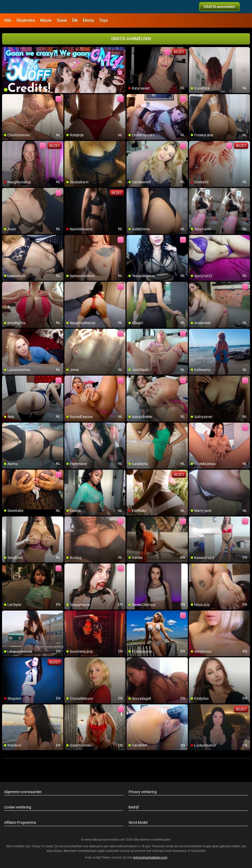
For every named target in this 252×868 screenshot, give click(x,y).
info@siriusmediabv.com (150, 858)
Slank (62, 20)
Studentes (26, 20)
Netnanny (180, 851)
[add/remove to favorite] (131, 51)
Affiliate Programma (20, 822)
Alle (8, 20)
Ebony (88, 20)
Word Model (138, 822)
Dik (75, 20)
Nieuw (46, 20)
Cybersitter (198, 851)
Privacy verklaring (143, 792)
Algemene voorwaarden (23, 792)
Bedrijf (134, 807)
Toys (104, 20)
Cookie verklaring (18, 807)
